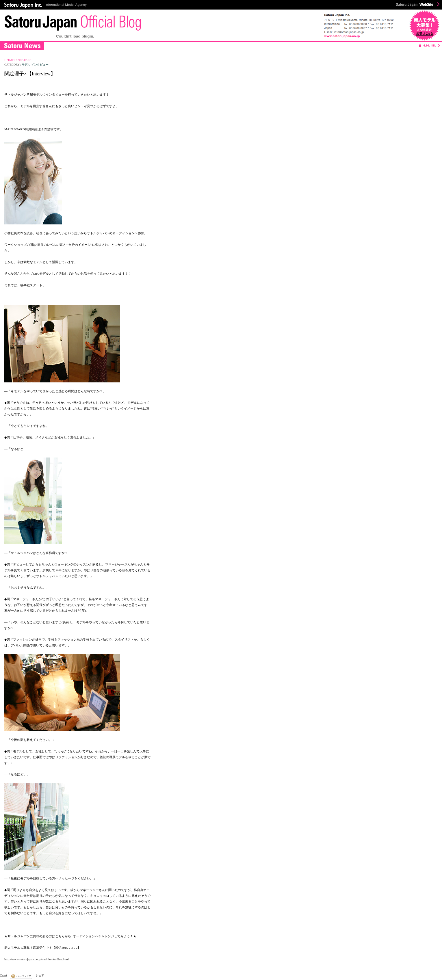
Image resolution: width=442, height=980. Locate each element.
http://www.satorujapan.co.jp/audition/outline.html (37, 959)
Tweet (3, 975)
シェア (40, 976)
